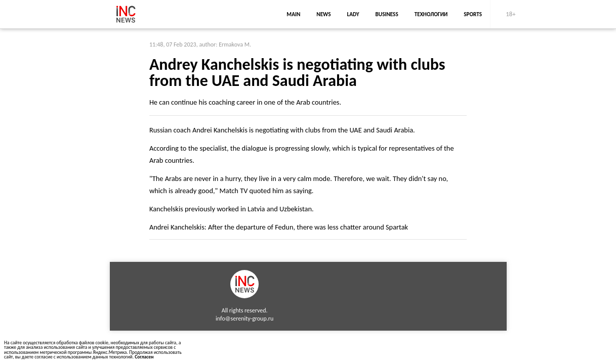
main (293, 14)
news (323, 14)
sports (473, 14)
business (387, 14)
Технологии (431, 14)
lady (353, 14)
